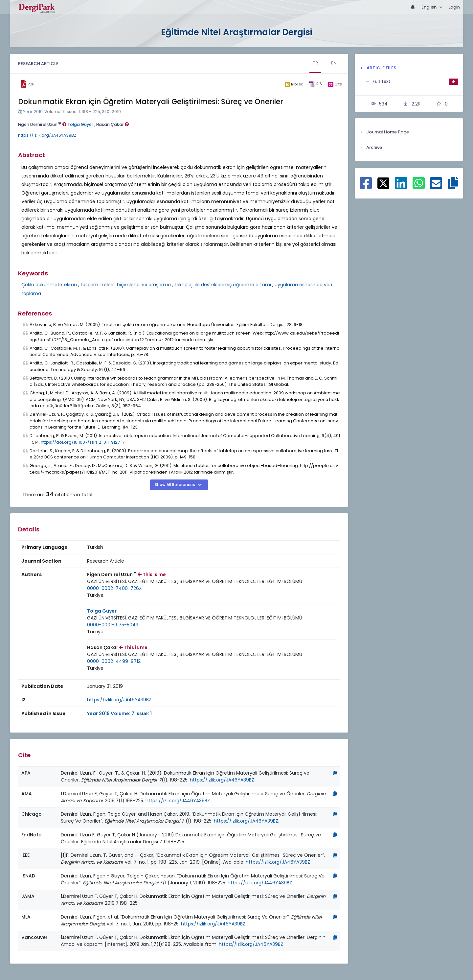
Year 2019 (33, 112)
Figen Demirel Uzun (42, 124)
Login (454, 7)
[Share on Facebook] (366, 187)
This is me (152, 574)
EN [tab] (334, 63)
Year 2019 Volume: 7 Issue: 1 (119, 713)
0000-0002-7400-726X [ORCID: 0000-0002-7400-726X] (114, 588)
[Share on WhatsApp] (419, 187)
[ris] (315, 84)
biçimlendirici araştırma (144, 285)
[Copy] (335, 773)
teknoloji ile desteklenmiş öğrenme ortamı (223, 285)
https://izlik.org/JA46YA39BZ (47, 135)
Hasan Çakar (113, 124)
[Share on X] (383, 183)
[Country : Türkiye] (95, 595)
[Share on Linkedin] (401, 187)
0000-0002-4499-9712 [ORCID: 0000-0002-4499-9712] (114, 661)
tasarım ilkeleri (97, 285)
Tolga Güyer (80, 124)
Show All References (175, 485)
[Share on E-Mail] (436, 187)
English (429, 7)
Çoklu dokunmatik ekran (49, 285)
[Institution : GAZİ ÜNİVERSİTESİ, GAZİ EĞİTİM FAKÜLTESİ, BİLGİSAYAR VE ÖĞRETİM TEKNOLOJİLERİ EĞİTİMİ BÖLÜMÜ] (195, 582)
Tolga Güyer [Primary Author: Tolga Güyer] (102, 611)
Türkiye (95, 595)
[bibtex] (293, 84)
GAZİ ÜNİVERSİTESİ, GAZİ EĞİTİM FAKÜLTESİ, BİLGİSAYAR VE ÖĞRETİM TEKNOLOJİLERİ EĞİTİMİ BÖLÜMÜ (195, 581)
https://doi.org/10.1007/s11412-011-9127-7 (83, 442)
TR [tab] (315, 63)
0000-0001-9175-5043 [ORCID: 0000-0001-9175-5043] (113, 625)
